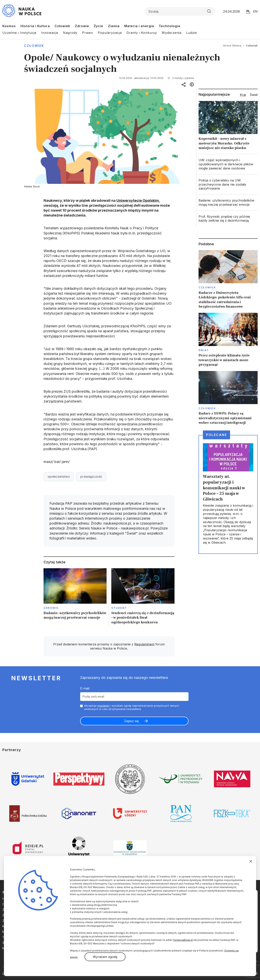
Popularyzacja (110, 33)
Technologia (169, 26)
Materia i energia (139, 26)
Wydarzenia (172, 33)
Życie (98, 26)
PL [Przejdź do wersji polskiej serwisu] (248, 11)
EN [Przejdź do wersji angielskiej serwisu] (255, 11)
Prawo (88, 33)
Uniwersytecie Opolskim (138, 200)
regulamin (103, 706)
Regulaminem (144, 644)
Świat (204, 350)
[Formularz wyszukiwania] (180, 11)
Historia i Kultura (35, 26)
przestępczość (91, 477)
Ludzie (192, 33)
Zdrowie (82, 26)
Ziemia (114, 26)
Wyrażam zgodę (105, 957)
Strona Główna (232, 45)
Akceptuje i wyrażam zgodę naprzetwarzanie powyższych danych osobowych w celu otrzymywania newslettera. (132, 707)
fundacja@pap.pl (183, 940)
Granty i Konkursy (142, 33)
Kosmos (9, 26)
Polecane (216, 435)
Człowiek (62, 26)
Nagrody (70, 33)
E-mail (85, 688)
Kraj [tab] (243, 95)
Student (119, 608)
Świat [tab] (254, 95)
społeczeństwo (59, 477)
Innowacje (50, 33)
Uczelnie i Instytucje (19, 33)
